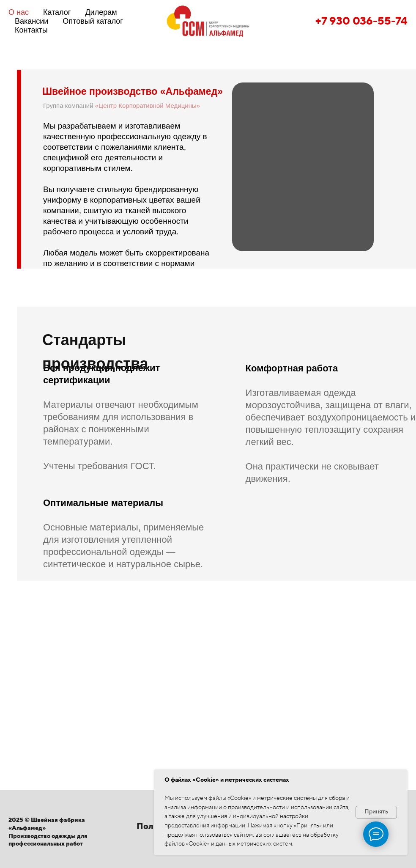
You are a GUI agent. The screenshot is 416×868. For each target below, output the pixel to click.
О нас (19, 12)
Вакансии (31, 21)
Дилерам (101, 12)
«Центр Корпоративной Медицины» (148, 106)
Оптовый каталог (93, 21)
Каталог (57, 12)
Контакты (31, 30)
